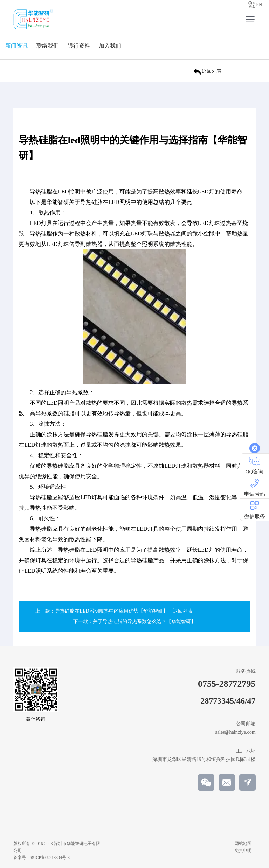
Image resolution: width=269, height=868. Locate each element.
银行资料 (79, 46)
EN (255, 5)
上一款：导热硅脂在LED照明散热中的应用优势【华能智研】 (101, 611)
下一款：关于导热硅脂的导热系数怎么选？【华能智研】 (134, 622)
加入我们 (110, 46)
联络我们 (48, 46)
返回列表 (183, 611)
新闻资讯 (16, 46)
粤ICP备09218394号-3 (50, 858)
